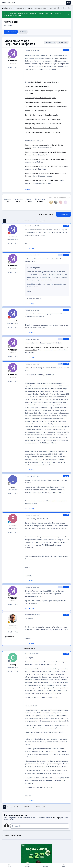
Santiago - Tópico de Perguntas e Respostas (41, 98)
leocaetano (13, 625)
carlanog (13, 665)
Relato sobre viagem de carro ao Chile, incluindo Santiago (46, 159)
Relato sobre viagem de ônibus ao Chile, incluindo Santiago (46, 166)
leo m (13, 487)
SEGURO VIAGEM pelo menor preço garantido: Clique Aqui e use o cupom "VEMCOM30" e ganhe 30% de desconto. (34, 14)
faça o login (56, 818)
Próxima (26, 221)
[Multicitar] (26, 249)
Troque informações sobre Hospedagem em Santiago (44, 102)
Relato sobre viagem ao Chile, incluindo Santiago (42, 180)
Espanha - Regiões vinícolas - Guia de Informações (43, 119)
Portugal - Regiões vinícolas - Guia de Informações (43, 124)
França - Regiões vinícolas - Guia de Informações (42, 132)
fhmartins (13, 526)
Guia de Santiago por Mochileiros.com (45, 82)
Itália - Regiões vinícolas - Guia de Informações (42, 128)
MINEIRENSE (13, 61)
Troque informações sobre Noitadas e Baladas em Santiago (46, 106)
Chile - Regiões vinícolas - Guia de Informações (42, 115)
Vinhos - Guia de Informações (35, 111)
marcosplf (13, 237)
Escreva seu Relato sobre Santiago (37, 86)
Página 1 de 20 (41, 221)
